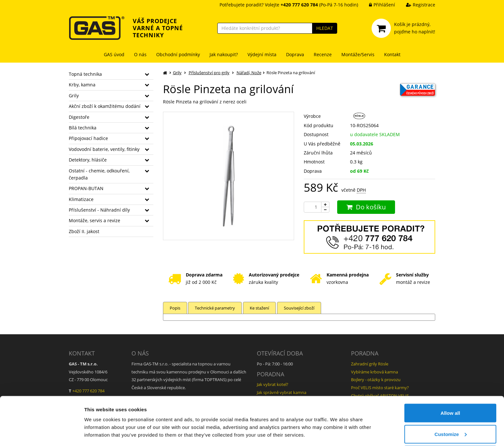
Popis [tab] (175, 308)
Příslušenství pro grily (209, 73)
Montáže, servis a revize (94, 220)
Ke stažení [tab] (260, 308)
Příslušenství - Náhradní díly (99, 210)
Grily (74, 96)
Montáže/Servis (358, 54)
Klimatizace (81, 199)
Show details (99, 426)
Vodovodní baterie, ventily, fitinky (104, 149)
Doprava (295, 54)
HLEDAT (325, 28)
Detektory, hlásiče (88, 160)
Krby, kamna (82, 85)
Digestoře (79, 117)
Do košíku (366, 207)
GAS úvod (114, 54)
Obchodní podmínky (178, 54)
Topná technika (85, 74)
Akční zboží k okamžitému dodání (105, 106)
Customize (451, 408)
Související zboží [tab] (300, 308)
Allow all (450, 387)
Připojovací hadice (88, 138)
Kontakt (392, 54)
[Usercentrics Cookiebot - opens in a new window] (42, 433)
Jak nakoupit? (224, 54)
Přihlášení (377, 5)
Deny (450, 429)
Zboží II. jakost (84, 231)
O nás (140, 54)
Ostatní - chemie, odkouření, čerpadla (99, 174)
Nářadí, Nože (249, 73)
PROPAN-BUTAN (86, 188)
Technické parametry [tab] (216, 308)
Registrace (416, 5)
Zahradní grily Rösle (370, 364)
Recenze (323, 54)
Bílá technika (83, 128)
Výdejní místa (262, 54)
